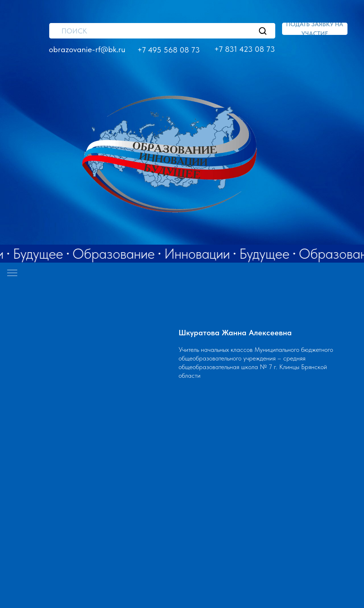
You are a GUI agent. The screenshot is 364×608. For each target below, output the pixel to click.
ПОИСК (74, 31)
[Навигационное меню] (12, 273)
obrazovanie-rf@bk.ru (87, 49)
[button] (315, 29)
